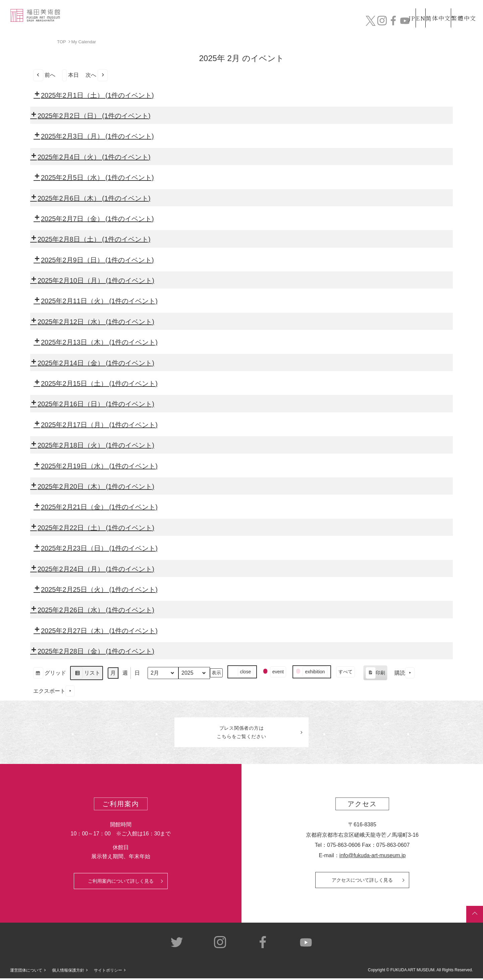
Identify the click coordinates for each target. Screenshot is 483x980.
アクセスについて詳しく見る (362, 882)
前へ (44, 75)
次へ (97, 75)
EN (406, 10)
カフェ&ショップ (382, 23)
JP (385, 10)
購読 (405, 673)
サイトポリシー (108, 972)
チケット (458, 23)
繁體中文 (463, 10)
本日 (70, 75)
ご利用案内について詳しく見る (121, 883)
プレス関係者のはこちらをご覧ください (241, 733)
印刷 (375, 674)
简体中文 (431, 10)
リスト (86, 674)
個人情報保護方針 (68, 972)
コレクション (253, 23)
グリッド (49, 674)
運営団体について (26, 972)
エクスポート (54, 691)
